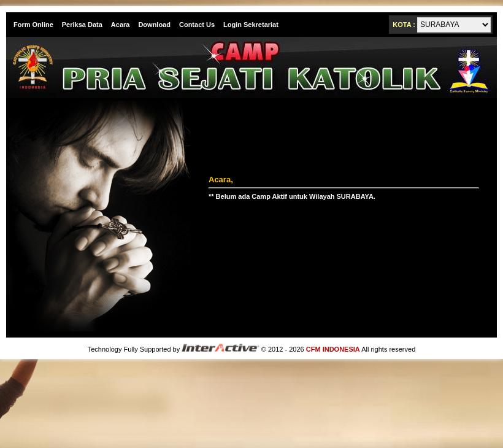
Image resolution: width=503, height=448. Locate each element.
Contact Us (197, 25)
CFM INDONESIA (333, 349)
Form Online (33, 25)
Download (154, 25)
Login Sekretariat (251, 25)
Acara (121, 25)
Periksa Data (82, 25)
